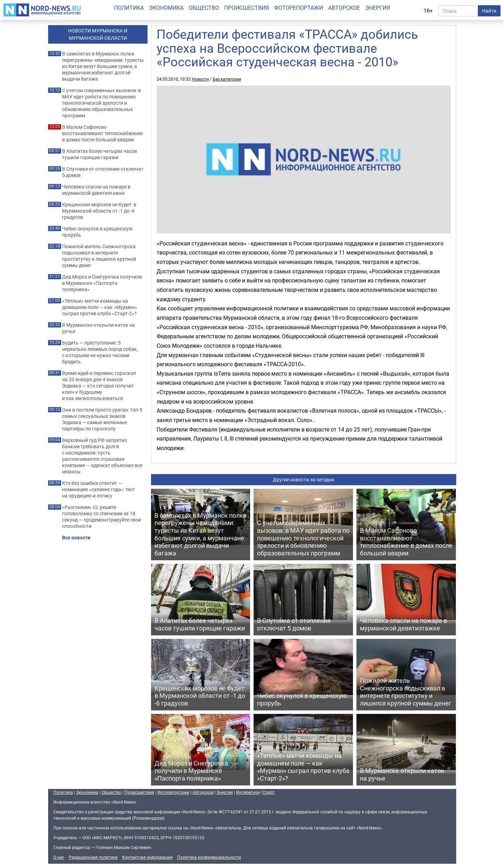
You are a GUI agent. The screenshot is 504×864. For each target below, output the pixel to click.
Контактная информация (147, 857)
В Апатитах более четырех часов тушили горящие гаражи (100, 154)
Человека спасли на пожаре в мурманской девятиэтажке (96, 190)
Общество (204, 8)
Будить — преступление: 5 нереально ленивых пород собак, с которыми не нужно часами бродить (100, 352)
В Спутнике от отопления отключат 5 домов (103, 172)
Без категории (227, 79)
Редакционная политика (93, 857)
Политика (129, 8)
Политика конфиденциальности (209, 857)
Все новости (76, 538)
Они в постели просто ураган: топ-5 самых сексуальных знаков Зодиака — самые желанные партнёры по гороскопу (102, 419)
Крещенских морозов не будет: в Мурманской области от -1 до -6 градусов (99, 211)
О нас (59, 857)
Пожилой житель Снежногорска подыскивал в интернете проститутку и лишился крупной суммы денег (99, 256)
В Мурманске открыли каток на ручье (99, 328)
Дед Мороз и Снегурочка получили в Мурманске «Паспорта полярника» (102, 283)
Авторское (344, 8)
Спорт (269, 792)
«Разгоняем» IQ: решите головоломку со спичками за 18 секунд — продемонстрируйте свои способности (101, 517)
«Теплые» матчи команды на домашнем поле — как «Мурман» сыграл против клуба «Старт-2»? (100, 307)
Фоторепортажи (299, 8)
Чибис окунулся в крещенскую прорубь (97, 232)
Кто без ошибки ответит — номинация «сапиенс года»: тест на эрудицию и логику (99, 489)
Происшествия (247, 8)
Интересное (248, 792)
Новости (200, 79)
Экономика (166, 8)
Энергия (378, 8)
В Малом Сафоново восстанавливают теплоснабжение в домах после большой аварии (102, 133)
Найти (489, 11)
